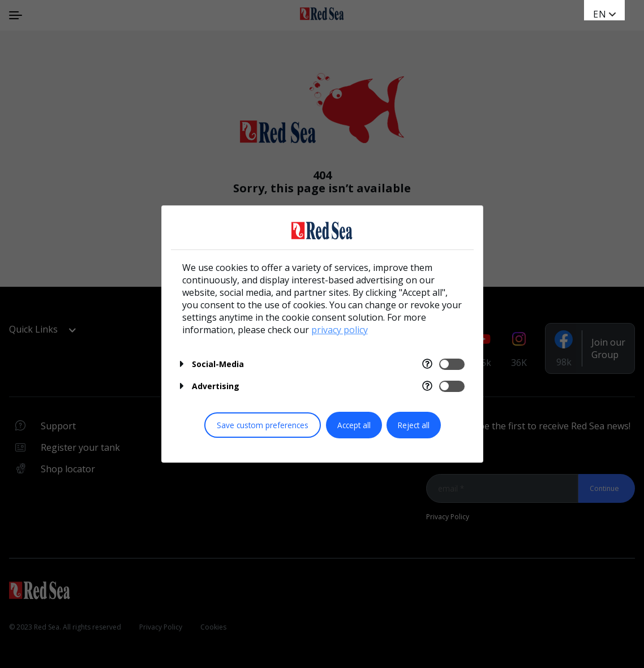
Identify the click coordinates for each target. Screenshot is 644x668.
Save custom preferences (263, 425)
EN (600, 14)
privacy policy (340, 330)
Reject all (414, 425)
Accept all (354, 425)
